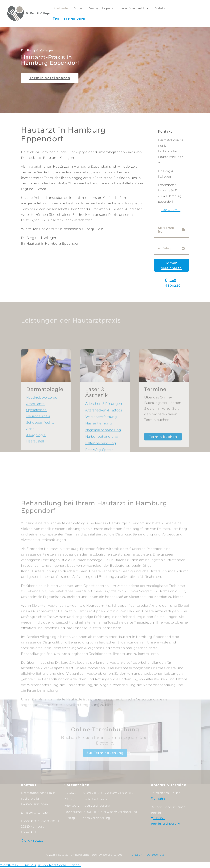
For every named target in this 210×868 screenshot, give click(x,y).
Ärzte (78, 9)
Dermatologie (99, 9)
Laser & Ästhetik (132, 9)
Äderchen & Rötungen (104, 440)
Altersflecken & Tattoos (104, 447)
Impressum (136, 855)
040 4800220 (169, 218)
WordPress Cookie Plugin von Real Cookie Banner (40, 865)
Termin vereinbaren (70, 19)
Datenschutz (155, 855)
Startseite (61, 9)
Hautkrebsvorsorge (42, 434)
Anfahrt (161, 9)
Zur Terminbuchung (105, 765)
